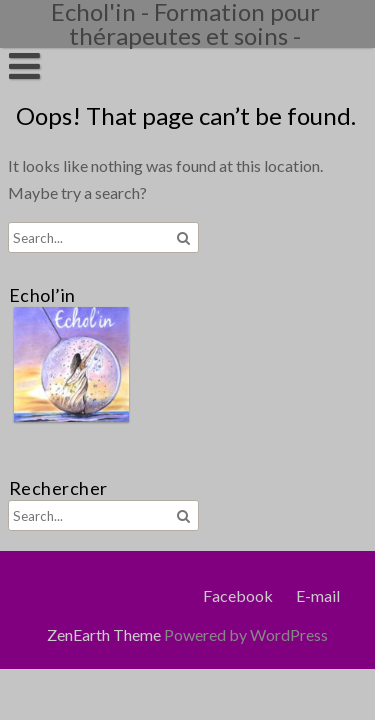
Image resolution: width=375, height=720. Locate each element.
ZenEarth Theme (105, 634)
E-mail (318, 595)
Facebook (238, 595)
